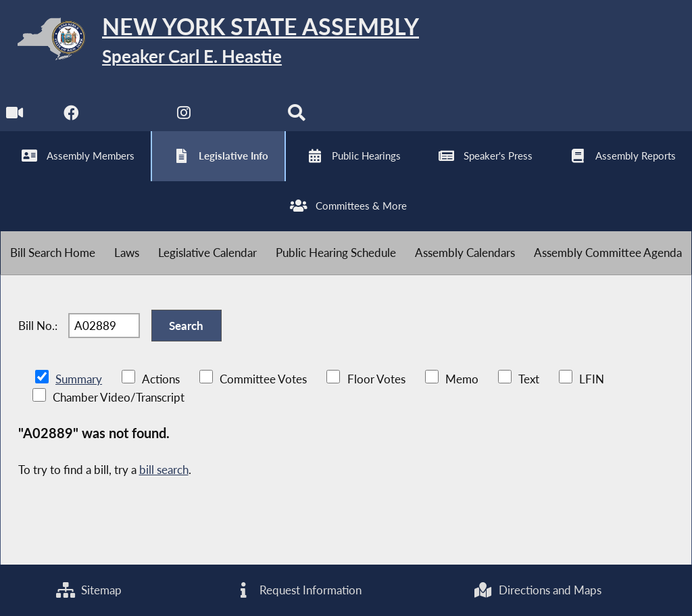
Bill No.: (38, 326)
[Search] (296, 116)
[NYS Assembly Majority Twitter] (128, 116)
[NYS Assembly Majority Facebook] (71, 116)
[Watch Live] (15, 116)
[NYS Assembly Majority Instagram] (184, 116)
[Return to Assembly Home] (209, 42)
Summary (79, 379)
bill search (164, 470)
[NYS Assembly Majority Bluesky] (240, 116)
